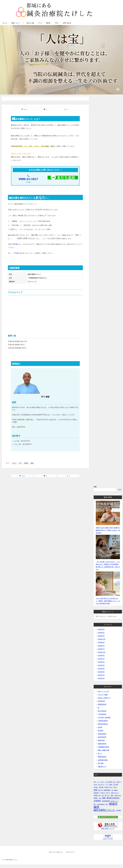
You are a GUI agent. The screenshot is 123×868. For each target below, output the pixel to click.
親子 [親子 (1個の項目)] (95, 804)
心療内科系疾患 (103, 721)
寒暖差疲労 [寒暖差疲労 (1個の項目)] (96, 793)
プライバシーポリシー (56, 852)
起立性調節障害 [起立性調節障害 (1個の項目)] (101, 804)
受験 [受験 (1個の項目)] (99, 790)
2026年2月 (101, 636)
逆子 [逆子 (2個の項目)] (107, 804)
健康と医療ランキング (108, 829)
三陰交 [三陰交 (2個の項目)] (110, 785)
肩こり (100, 753)
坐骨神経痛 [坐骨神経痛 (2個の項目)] (107, 790)
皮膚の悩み (101, 740)
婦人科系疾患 (102, 711)
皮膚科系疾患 (102, 744)
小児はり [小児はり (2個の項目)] (103, 793)
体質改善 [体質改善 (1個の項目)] (101, 787)
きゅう (14, 463)
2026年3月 (101, 633)
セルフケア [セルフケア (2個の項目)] (101, 785)
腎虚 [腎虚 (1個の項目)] (100, 798)
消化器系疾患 (102, 737)
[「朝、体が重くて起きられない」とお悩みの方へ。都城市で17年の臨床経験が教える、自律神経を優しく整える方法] (108, 547)
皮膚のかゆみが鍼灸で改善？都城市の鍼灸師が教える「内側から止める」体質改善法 (108, 530)
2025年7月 (101, 646)
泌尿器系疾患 (102, 734)
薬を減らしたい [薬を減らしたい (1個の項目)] (115, 801)
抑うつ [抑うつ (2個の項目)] (108, 793)
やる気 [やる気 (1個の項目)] (95, 785)
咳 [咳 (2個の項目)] (102, 790)
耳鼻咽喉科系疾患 (103, 747)
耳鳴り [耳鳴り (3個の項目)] (96, 798)
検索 (95, 487)
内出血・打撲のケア (104, 698)
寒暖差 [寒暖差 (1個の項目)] (116, 790)
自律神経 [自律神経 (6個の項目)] (97, 801)
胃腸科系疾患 (102, 757)
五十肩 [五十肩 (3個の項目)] (116, 784)
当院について (15, 23)
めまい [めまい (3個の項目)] (119, 782)
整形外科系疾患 (103, 724)
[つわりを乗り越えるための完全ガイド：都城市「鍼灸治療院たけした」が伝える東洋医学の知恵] (108, 584)
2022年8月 (101, 672)
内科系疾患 (101, 701)
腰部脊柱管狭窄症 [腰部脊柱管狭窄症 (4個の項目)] (113, 798)
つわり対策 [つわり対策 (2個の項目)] (109, 782)
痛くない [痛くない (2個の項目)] (107, 795)
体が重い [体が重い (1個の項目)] (96, 787)
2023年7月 (101, 659)
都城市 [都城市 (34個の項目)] (113, 804)
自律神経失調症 (103, 760)
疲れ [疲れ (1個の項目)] (100, 795)
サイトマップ (70, 852)
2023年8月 (101, 655)
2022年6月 (101, 678)
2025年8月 (101, 642)
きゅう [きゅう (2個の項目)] (102, 782)
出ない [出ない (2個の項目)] (115, 787)
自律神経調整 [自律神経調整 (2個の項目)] (106, 801)
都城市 (26, 463)
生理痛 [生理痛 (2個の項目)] (96, 795)
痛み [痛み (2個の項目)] (112, 795)
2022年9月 (101, 669)
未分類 (100, 727)
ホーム (5, 23)
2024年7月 (101, 649)
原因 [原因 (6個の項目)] (95, 790)
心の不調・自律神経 (104, 717)
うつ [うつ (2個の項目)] (98, 782)
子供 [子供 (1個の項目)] (112, 790)
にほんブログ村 (108, 839)
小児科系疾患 (102, 714)
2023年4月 (101, 662)
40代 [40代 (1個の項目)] (95, 782)
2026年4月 (101, 629)
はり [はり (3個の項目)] (114, 782)
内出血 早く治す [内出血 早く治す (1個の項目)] (108, 787)
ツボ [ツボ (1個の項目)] (106, 785)
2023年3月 (101, 665)
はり (20, 463)
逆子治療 (101, 763)
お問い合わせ (67, 23)
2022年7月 (101, 675)
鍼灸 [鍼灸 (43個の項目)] (97, 807)
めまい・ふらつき (103, 691)
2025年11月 (102, 639)
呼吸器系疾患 (102, 704)
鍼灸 (32, 463)
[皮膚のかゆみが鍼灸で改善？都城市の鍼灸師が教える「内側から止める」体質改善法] (108, 513)
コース (40, 23)
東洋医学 (101, 731)
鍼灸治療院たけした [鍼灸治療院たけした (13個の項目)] (104, 810)
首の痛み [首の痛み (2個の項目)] (119, 810)
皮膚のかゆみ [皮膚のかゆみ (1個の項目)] (118, 795)
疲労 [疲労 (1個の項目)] (103, 795)
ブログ (57, 23)
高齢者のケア (102, 767)
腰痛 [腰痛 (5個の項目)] (104, 798)
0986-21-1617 (28, 179)
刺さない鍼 (30, 23)
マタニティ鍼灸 (103, 695)
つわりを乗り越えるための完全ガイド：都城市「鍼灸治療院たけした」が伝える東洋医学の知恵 (108, 601)
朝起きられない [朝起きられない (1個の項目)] (115, 793)
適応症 (48, 23)
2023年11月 (102, 652)
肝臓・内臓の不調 (103, 750)
